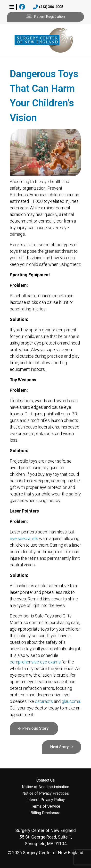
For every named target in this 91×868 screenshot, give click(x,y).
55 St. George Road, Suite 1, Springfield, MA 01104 (45, 837)
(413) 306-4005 (48, 7)
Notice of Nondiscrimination (45, 787)
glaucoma (71, 701)
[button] (12, 7)
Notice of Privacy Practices (46, 793)
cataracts (44, 701)
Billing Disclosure (45, 813)
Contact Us (46, 780)
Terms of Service (46, 806)
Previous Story (35, 728)
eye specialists (24, 538)
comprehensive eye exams (35, 662)
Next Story (59, 747)
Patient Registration (45, 17)
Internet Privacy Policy (46, 800)
